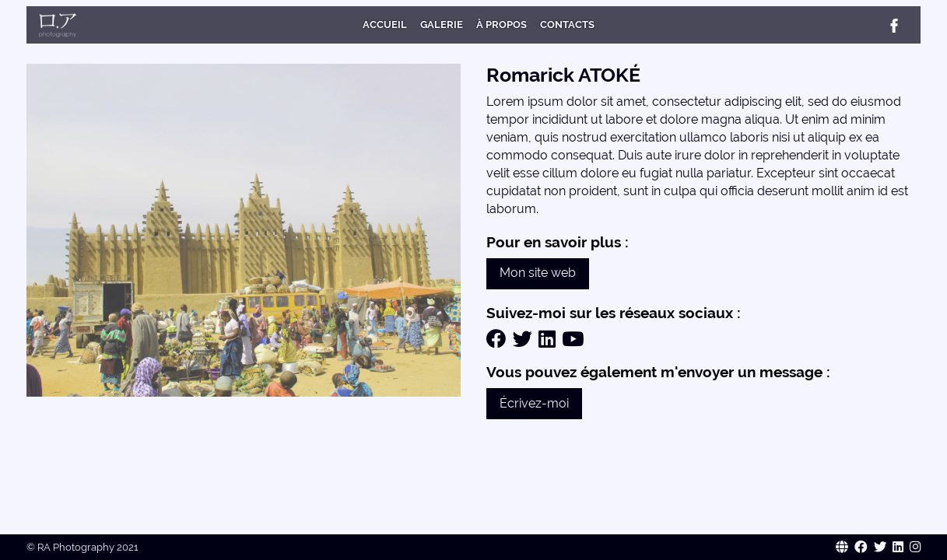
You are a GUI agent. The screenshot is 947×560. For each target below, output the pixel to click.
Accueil (385, 24)
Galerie (442, 24)
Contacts (567, 24)
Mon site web (538, 273)
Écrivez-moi (534, 403)
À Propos (502, 24)
